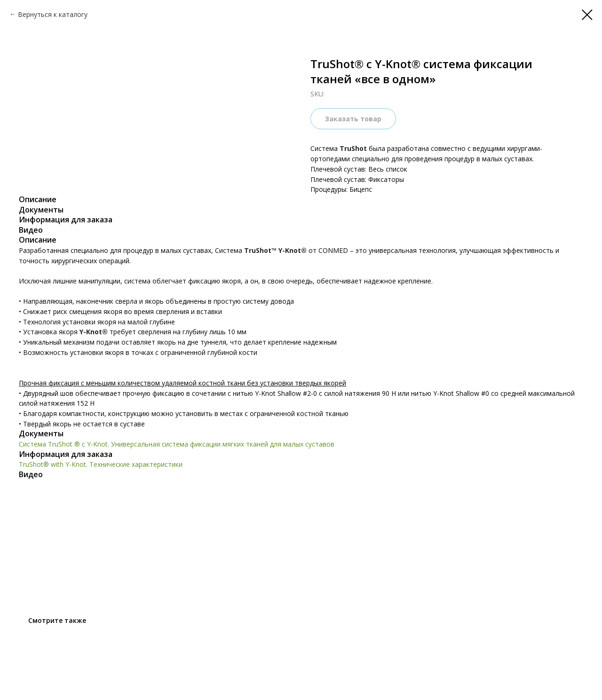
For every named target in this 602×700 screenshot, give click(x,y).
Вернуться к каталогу (53, 14)
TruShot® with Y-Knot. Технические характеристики (101, 464)
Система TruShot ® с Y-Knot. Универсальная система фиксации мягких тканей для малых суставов (177, 444)
